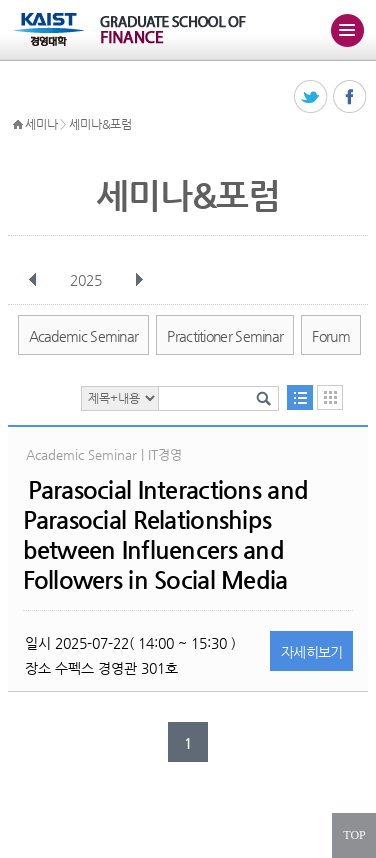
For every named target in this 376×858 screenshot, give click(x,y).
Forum (331, 336)
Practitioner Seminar (225, 336)
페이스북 (350, 97)
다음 (139, 280)
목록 (300, 397)
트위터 (311, 97)
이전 (33, 280)
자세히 (312, 652)
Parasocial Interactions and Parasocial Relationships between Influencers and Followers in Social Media (166, 535)
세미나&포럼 (100, 124)
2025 (88, 280)
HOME (18, 125)
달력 (330, 397)
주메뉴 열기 (347, 30)
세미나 (41, 124)
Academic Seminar (84, 336)
